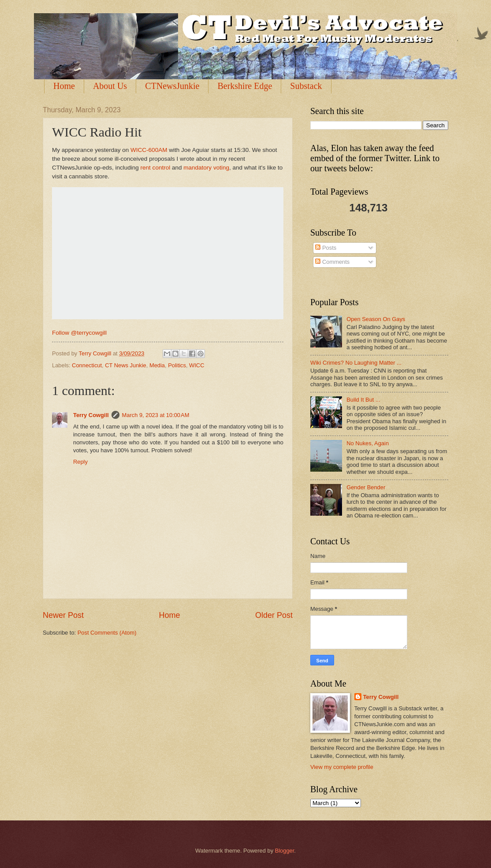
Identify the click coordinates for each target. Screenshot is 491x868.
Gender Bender (366, 487)
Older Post (274, 615)
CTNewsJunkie (172, 86)
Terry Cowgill (91, 415)
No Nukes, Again (368, 443)
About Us (110, 86)
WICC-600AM (149, 150)
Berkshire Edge (245, 86)
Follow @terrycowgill (79, 333)
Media (157, 365)
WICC (197, 365)
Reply (80, 462)
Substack (306, 86)
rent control (156, 168)
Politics (177, 365)
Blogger (285, 851)
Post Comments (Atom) (107, 633)
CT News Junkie (126, 365)
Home (64, 86)
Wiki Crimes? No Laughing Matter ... (356, 363)
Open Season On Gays (376, 319)
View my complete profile (342, 767)
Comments (332, 262)
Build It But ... (363, 400)
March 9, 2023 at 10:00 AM (156, 415)
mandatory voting (206, 168)
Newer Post (63, 615)
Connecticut (87, 365)
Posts (326, 248)
